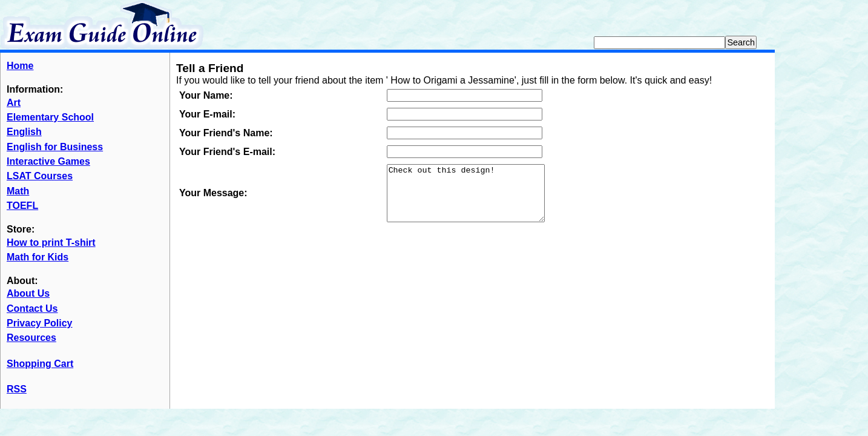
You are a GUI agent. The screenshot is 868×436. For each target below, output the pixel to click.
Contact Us (32, 309)
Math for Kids (38, 257)
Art (14, 103)
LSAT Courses (40, 176)
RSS (17, 389)
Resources (31, 338)
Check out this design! (475, 199)
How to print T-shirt (51, 243)
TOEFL (22, 206)
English (24, 132)
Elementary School (50, 117)
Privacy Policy (40, 323)
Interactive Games (48, 161)
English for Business (55, 147)
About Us (28, 293)
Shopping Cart (40, 364)
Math (18, 191)
